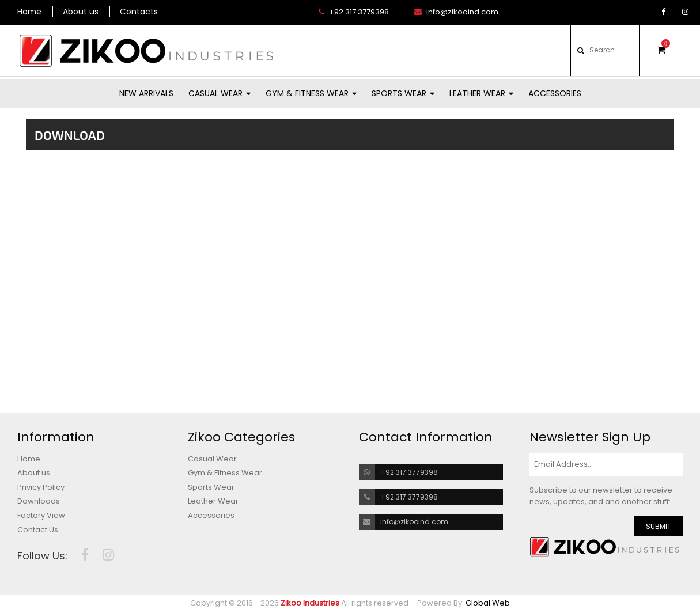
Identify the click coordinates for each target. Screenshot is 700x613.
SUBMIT (659, 526)
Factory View (41, 516)
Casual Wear (220, 93)
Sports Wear (403, 93)
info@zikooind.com (456, 12)
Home (29, 12)
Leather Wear (481, 93)
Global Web (488, 603)
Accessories (555, 93)
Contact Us (38, 530)
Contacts (139, 12)
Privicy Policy (41, 487)
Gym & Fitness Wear (311, 93)
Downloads (39, 501)
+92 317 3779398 (354, 12)
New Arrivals (146, 93)
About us (81, 12)
